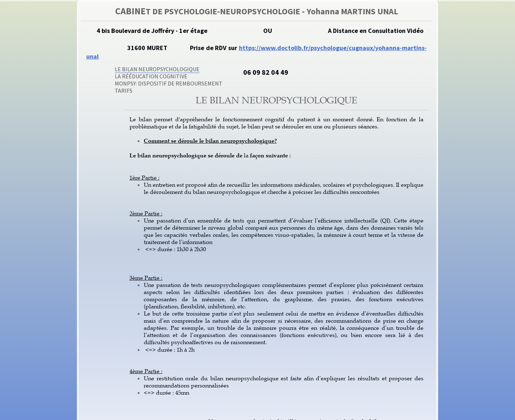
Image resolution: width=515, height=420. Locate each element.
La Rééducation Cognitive (151, 76)
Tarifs (124, 91)
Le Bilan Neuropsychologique (157, 69)
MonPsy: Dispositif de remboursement (169, 83)
